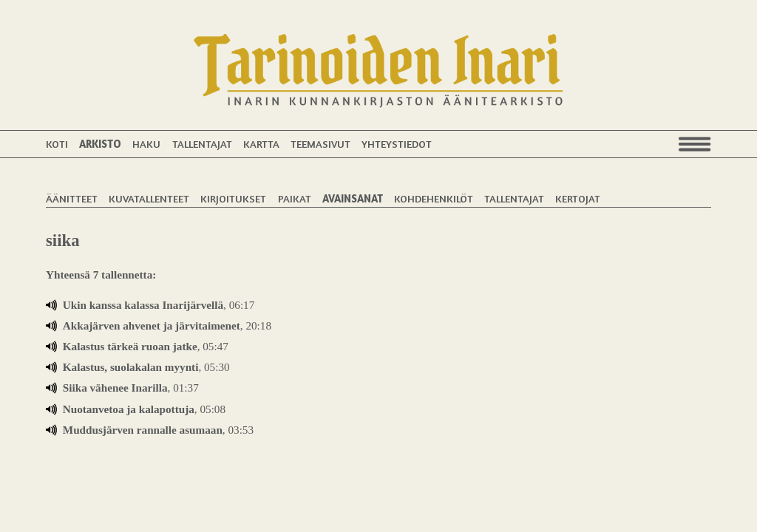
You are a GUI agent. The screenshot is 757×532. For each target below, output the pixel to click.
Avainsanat (353, 198)
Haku (146, 144)
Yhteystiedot (397, 144)
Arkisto (100, 144)
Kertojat (578, 198)
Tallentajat (202, 144)
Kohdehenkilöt (434, 198)
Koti (57, 144)
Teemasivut (320, 144)
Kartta (261, 144)
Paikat (295, 198)
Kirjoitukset (233, 198)
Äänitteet (72, 198)
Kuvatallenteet (149, 198)
